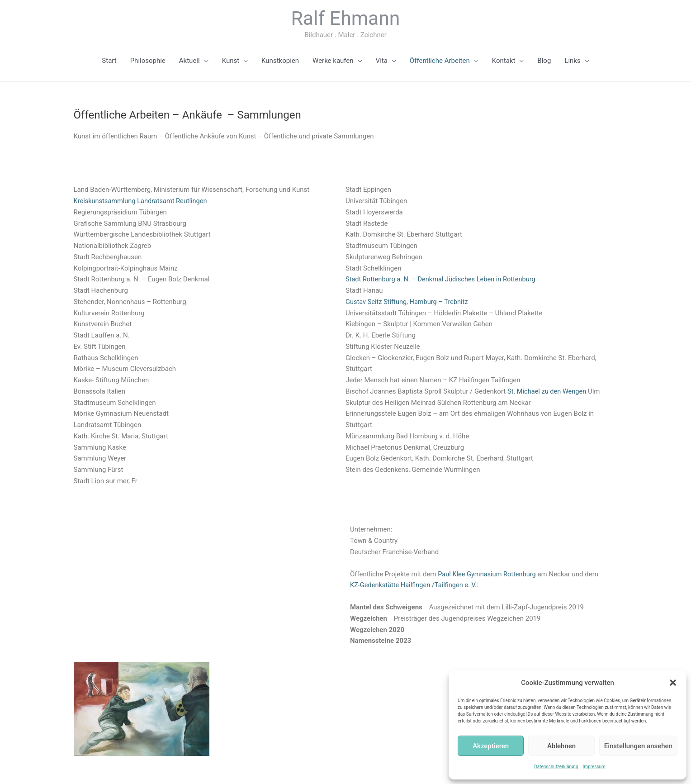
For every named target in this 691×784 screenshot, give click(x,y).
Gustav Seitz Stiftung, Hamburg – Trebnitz (409, 302)
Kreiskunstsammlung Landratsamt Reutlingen (142, 202)
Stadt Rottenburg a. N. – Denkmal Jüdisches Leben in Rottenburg (443, 280)
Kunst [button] (231, 61)
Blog (544, 61)
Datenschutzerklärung (556, 767)
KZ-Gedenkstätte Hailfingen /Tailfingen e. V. (430, 586)
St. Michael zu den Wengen (548, 392)
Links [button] (572, 61)
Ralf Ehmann (345, 19)
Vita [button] (382, 61)
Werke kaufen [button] (333, 61)
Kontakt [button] (504, 61)
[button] (673, 683)
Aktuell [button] (189, 61)
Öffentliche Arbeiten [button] (440, 61)
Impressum (594, 767)
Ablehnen (561, 746)
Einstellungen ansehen (638, 746)
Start (109, 61)
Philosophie (148, 61)
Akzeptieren (491, 746)
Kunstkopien (280, 61)
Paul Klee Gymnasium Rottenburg (488, 575)
